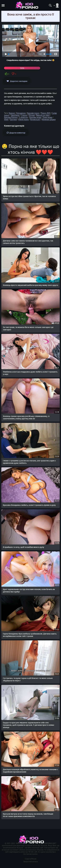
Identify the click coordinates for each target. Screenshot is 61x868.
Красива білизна (11, 117)
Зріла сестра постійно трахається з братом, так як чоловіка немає (29, 198)
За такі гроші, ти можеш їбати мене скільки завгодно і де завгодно (28, 328)
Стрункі (24, 115)
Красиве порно (33, 113)
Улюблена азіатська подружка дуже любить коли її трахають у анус (30, 373)
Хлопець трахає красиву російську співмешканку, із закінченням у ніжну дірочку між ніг (26, 417)
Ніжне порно (24, 119)
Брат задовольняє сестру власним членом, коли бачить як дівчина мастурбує (29, 591)
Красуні (12, 113)
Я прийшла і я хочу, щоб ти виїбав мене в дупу (24, 547)
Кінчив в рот (35, 119)
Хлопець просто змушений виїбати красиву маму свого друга (30, 285)
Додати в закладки (17, 81)
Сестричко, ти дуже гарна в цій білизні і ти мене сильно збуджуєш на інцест (28, 679)
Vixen (6, 119)
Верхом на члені (43, 115)
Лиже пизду (47, 117)
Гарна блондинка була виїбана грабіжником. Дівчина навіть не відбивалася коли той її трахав (30, 635)
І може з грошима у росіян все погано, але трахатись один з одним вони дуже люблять (29, 462)
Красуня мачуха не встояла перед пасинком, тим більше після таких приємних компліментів (28, 815)
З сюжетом (23, 117)
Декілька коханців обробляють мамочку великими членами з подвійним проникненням (30, 771)
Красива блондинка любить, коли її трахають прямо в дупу (29, 505)
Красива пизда (35, 117)
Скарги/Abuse (31, 859)
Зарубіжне (15, 115)
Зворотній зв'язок (31, 862)
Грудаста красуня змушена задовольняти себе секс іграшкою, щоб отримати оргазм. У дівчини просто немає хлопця (29, 725)
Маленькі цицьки (49, 119)
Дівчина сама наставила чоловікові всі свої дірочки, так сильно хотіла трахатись (28, 242)
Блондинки (21, 113)
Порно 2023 (46, 113)
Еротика (13, 119)
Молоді (32, 115)
